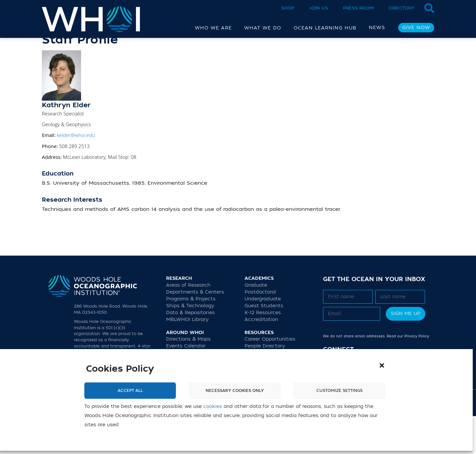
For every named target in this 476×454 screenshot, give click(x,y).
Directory (402, 8)
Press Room (358, 8)
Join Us (319, 8)
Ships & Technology (190, 344)
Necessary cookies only (235, 391)
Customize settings (340, 391)
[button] (382, 365)
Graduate (256, 323)
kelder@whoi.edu (76, 173)
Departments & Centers (195, 330)
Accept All (130, 391)
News (377, 28)
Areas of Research (188, 323)
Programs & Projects (191, 337)
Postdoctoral (260, 330)
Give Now (416, 28)
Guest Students (264, 344)
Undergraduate (263, 337)
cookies (213, 406)
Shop (288, 8)
